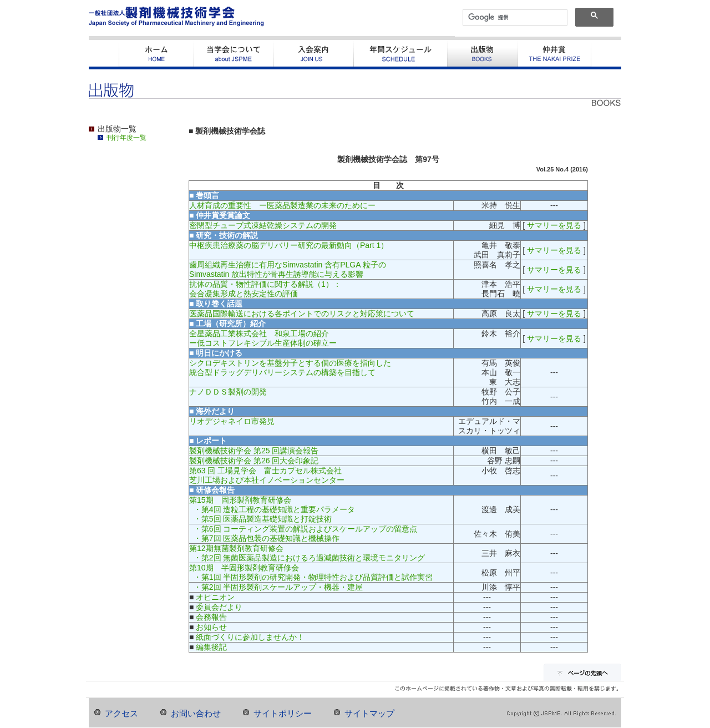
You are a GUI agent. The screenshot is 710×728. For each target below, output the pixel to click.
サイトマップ (369, 714)
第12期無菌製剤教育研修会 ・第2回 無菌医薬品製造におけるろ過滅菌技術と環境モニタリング (307, 553)
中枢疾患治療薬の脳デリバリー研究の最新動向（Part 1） (289, 245)
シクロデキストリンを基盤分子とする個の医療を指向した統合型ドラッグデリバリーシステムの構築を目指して (290, 368)
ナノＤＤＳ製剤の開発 (228, 392)
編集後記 (211, 647)
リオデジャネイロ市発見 (232, 421)
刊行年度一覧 (126, 138)
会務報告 (211, 617)
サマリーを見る (554, 225)
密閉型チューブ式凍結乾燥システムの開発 (263, 225)
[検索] (514, 18)
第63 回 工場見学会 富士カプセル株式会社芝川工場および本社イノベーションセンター (267, 475)
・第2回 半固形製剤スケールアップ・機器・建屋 (276, 587)
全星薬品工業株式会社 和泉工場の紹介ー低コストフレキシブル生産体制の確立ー (263, 338)
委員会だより (219, 607)
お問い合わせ (196, 714)
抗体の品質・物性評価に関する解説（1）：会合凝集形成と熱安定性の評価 (265, 289)
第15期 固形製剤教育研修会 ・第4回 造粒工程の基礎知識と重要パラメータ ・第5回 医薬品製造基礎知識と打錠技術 (272, 509)
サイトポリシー (283, 714)
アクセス (121, 714)
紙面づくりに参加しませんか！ (250, 637)
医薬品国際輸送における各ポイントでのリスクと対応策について (302, 314)
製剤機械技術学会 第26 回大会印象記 (254, 461)
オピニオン (215, 597)
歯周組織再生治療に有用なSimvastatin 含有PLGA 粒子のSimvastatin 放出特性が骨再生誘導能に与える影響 (288, 269)
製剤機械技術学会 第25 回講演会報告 (254, 451)
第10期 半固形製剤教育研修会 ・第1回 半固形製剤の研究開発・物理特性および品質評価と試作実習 (311, 572)
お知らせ (211, 627)
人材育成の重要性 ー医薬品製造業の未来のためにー (282, 205)
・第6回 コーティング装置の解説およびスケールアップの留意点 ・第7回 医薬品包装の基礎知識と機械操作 (303, 534)
